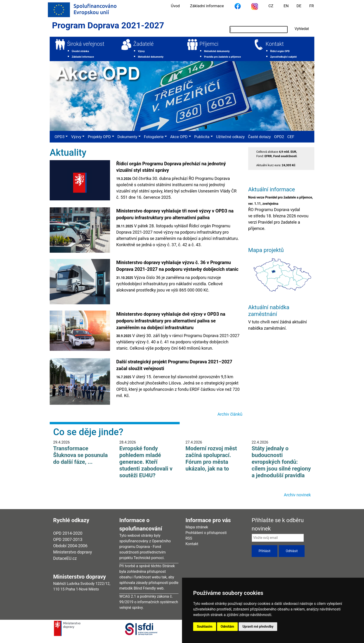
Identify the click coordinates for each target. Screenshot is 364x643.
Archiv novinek (297, 495)
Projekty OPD (99, 137)
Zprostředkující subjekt (283, 57)
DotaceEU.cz (65, 558)
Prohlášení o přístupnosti (206, 533)
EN (286, 6)
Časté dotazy (259, 137)
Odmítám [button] (227, 626)
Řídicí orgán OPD (280, 51)
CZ (271, 6)
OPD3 (60, 137)
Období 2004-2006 (70, 546)
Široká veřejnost (86, 44)
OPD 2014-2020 (68, 533)
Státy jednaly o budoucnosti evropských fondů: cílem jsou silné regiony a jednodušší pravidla (281, 462)
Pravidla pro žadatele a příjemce (223, 57)
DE (299, 6)
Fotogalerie (154, 137)
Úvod (175, 6)
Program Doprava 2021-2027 (108, 25)
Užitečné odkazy (230, 137)
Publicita (202, 137)
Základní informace (207, 6)
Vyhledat (302, 29)
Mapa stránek (197, 527)
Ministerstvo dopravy (73, 552)
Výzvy (141, 51)
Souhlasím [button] (205, 626)
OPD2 (279, 137)
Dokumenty (127, 137)
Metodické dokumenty (151, 57)
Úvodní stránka (80, 51)
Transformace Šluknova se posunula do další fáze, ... (80, 455)
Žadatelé (143, 44)
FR (312, 6)
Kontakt (275, 44)
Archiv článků (230, 414)
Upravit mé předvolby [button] (258, 626)
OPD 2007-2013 (68, 539)
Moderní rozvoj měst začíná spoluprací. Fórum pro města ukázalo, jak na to (211, 458)
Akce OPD (179, 137)
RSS (189, 538)
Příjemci (209, 44)
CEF (291, 137)
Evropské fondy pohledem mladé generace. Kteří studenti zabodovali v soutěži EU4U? (146, 462)
